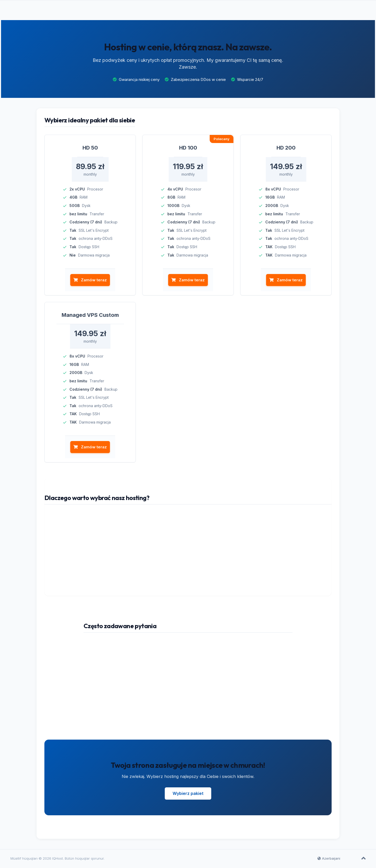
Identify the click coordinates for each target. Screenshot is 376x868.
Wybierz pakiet (188, 794)
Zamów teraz (90, 281)
